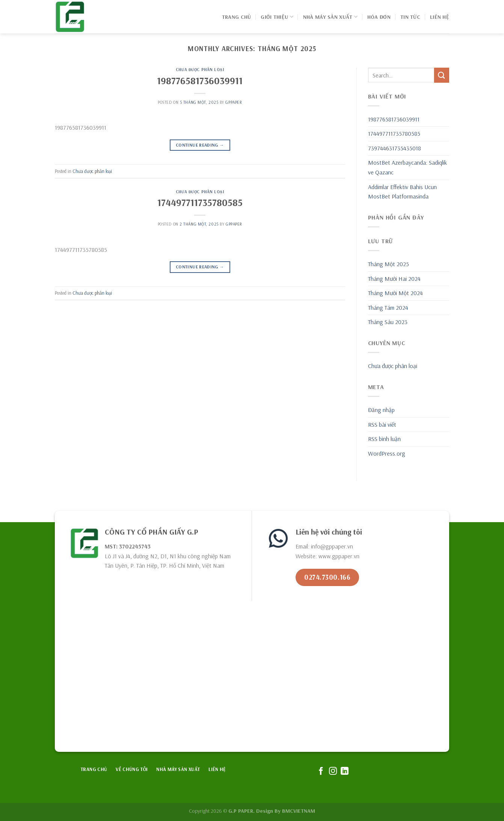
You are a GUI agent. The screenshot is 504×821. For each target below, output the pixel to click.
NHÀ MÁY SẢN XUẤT (330, 17)
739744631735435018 (395, 148)
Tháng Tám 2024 (388, 307)
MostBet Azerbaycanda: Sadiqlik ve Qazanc (407, 167)
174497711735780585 (200, 202)
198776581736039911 (200, 81)
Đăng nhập (381, 410)
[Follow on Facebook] (321, 772)
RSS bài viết (382, 424)
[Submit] (442, 75)
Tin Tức (410, 17)
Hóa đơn (379, 17)
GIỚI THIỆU (277, 17)
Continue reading (200, 145)
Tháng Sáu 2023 (388, 322)
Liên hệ (440, 17)
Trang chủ (237, 17)
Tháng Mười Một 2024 (395, 293)
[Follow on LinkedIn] (345, 772)
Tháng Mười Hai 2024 (394, 279)
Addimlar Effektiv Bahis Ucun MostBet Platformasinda (402, 192)
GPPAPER (234, 102)
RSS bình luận (384, 439)
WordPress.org (387, 453)
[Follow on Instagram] (333, 772)
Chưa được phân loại (200, 70)
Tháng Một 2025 (389, 264)
